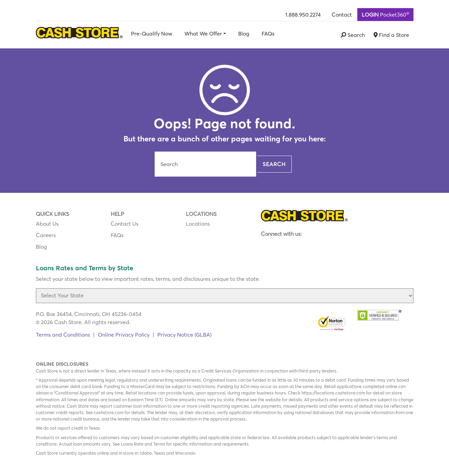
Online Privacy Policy (124, 335)
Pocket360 (385, 14)
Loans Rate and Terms (143, 444)
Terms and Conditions (63, 335)
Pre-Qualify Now (152, 33)
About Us (47, 224)
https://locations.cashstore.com (333, 393)
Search (274, 164)
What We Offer (203, 33)
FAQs (268, 33)
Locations (198, 224)
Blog (244, 33)
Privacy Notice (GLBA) (184, 335)
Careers (46, 235)
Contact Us (125, 224)
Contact (342, 15)
